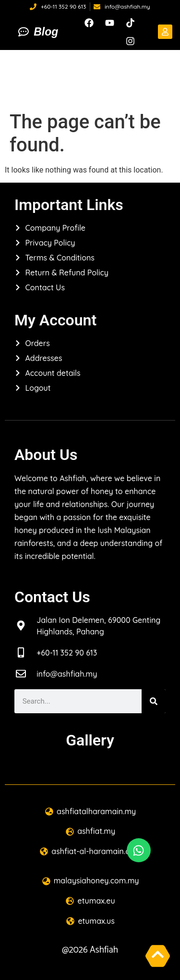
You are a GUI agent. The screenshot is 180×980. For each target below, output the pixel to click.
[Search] (154, 701)
